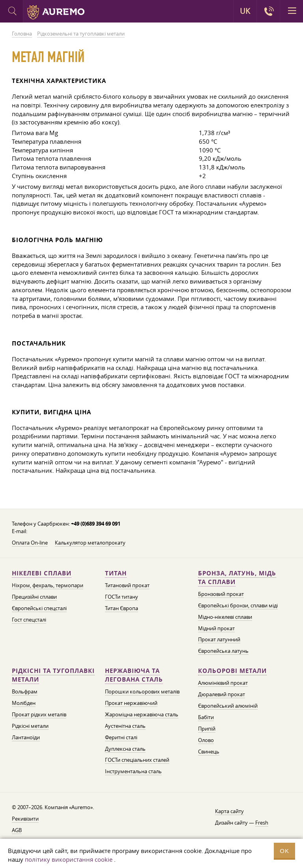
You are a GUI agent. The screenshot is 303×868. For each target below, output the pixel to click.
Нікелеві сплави (42, 573)
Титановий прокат (127, 585)
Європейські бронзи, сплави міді (238, 605)
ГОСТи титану (122, 597)
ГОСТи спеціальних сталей (137, 760)
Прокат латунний (219, 639)
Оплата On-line (30, 543)
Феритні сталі (121, 737)
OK (284, 851)
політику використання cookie (69, 859)
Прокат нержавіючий (131, 703)
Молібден (24, 703)
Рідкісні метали (30, 726)
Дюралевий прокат (222, 694)
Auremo (56, 12)
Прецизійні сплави (34, 597)
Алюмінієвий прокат (223, 683)
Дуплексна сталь (125, 749)
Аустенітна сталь (125, 726)
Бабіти (206, 717)
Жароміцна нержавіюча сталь (142, 714)
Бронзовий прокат (221, 594)
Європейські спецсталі (39, 608)
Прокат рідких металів (39, 714)
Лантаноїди (26, 737)
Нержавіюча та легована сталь (134, 675)
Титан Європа (122, 608)
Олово (206, 740)
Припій (207, 729)
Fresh (262, 823)
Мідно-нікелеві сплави (225, 617)
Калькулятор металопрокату (90, 543)
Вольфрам (25, 691)
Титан (116, 573)
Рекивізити (25, 819)
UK (245, 11)
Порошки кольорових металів (142, 691)
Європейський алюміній (228, 706)
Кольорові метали (232, 671)
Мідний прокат (216, 628)
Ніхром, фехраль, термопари (48, 585)
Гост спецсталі (29, 620)
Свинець (209, 752)
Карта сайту (229, 811)
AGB (17, 830)
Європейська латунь (223, 651)
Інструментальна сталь (133, 771)
